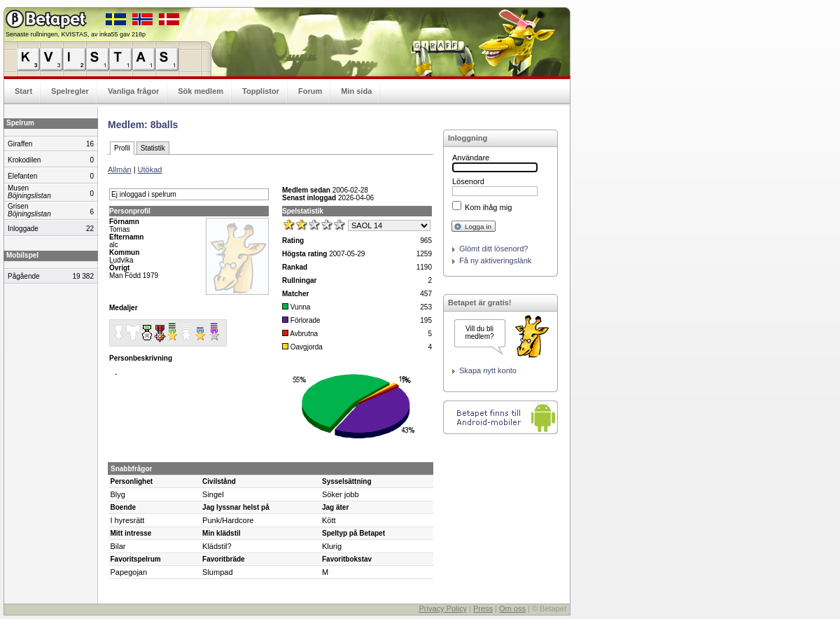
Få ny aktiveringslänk (495, 260)
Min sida (356, 91)
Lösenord (468, 181)
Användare (471, 158)
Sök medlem (201, 91)
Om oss (512, 608)
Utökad (150, 169)
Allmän (120, 169)
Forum (310, 91)
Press (483, 608)
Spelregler (70, 91)
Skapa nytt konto (488, 370)
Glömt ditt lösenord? (493, 249)
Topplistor (261, 91)
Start (23, 91)
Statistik (153, 148)
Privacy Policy (442, 608)
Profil (122, 148)
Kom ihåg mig (488, 207)
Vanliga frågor (133, 91)
